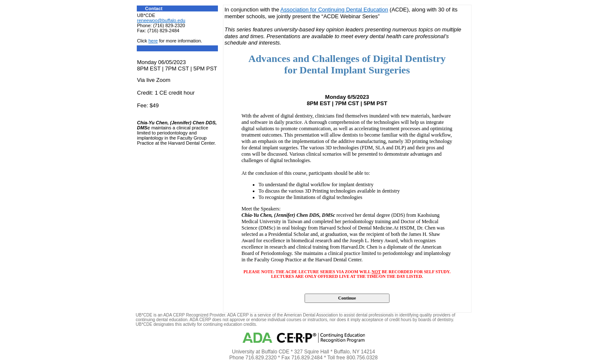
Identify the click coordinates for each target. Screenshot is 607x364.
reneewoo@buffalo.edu (161, 20)
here (153, 41)
